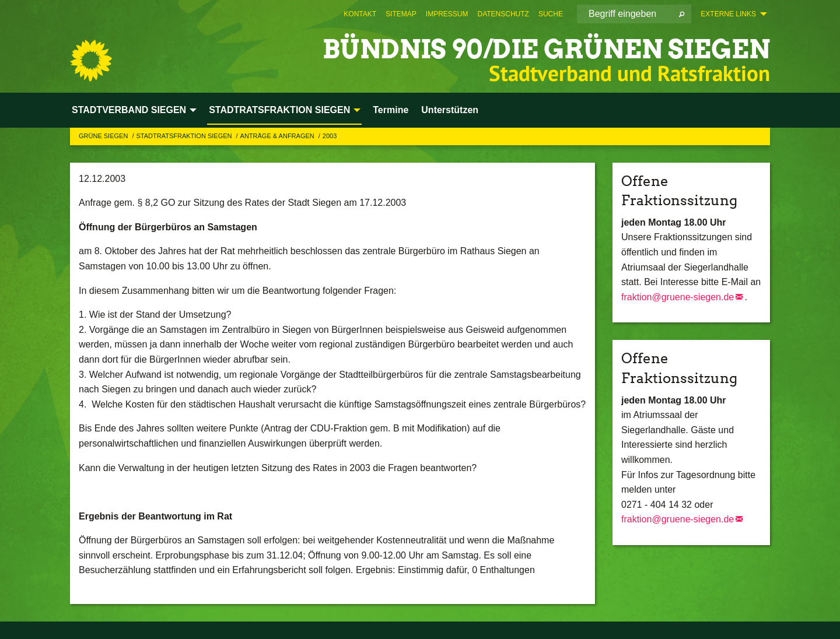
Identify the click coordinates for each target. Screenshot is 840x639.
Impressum (447, 14)
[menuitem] (360, 14)
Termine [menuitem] (391, 110)
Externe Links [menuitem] (728, 14)
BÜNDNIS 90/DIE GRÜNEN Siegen (546, 49)
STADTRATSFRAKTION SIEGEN (185, 136)
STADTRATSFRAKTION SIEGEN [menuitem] (279, 110)
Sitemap (401, 14)
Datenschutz (503, 14)
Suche (551, 14)
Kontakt (360, 14)
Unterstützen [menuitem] (450, 110)
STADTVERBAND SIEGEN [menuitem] (129, 110)
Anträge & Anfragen (278, 136)
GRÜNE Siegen (104, 136)
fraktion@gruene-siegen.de (678, 297)
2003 (330, 136)
